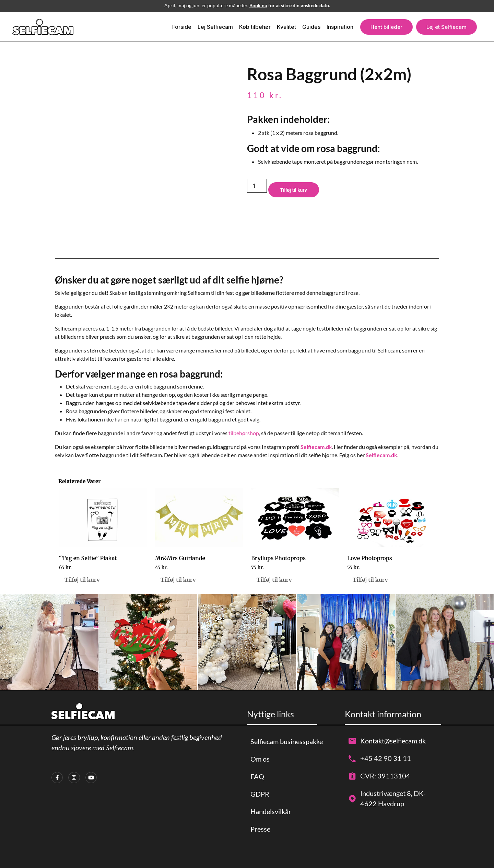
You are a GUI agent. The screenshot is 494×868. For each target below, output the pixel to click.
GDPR (260, 794)
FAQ (257, 776)
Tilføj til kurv (294, 190)
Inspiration (340, 27)
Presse (260, 829)
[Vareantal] (257, 186)
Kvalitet (286, 27)
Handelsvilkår (271, 811)
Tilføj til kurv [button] (82, 580)
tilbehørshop (244, 433)
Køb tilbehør (255, 27)
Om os (260, 759)
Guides (311, 27)
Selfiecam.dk (381, 455)
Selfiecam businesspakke (287, 741)
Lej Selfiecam (215, 27)
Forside (182, 27)
